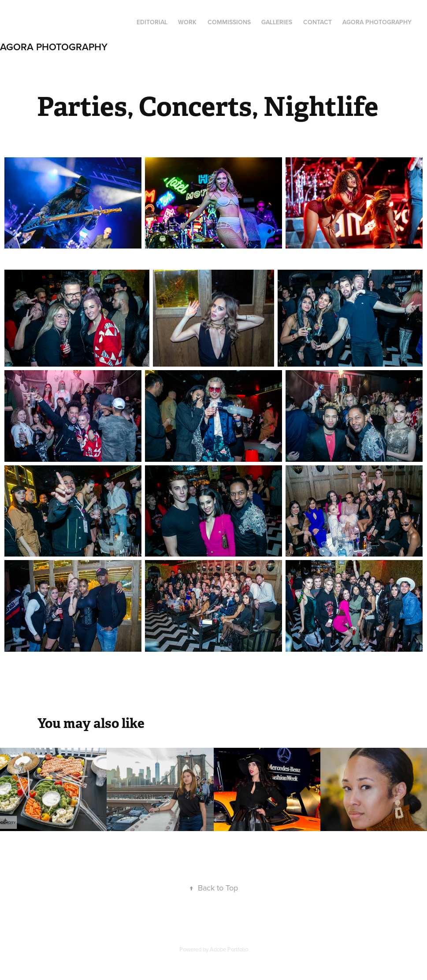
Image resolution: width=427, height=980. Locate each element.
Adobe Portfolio (229, 949)
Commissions (229, 22)
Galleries (277, 22)
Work (187, 22)
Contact (317, 22)
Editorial (152, 22)
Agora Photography (54, 47)
